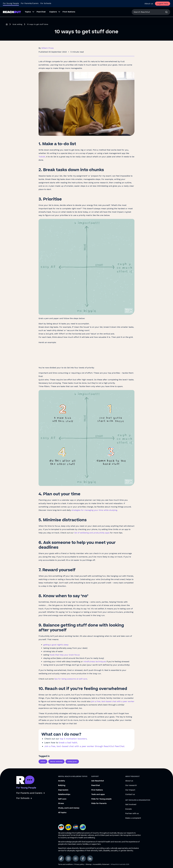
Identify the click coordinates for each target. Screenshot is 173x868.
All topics (62, 813)
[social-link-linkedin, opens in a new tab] (90, 859)
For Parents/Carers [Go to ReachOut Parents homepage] (30, 3)
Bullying (62, 785)
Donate (128, 809)
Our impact (130, 790)
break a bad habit (68, 742)
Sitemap (89, 864)
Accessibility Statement (101, 864)
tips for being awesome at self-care (71, 679)
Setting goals (72, 762)
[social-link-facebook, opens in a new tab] (83, 859)
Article (43, 762)
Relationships (64, 794)
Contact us (130, 794)
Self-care (62, 799)
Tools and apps (98, 794)
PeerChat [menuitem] (41, 12)
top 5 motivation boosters (73, 739)
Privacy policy (79, 864)
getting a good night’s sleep (56, 645)
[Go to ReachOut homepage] (12, 12)
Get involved (131, 805)
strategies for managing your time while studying (94, 510)
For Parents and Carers (31, 793)
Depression (63, 790)
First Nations (97, 790)
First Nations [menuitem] (69, 12)
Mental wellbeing (56, 762)
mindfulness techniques (95, 662)
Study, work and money (69, 808)
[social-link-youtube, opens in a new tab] (76, 859)
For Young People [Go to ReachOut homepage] (11, 3)
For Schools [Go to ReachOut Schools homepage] (46, 3)
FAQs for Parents (99, 803)
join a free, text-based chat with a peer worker (113, 701)
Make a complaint (133, 818)
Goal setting (17, 24)
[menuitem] (29, 12)
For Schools (24, 798)
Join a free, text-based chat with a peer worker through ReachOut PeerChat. (85, 746)
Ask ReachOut (98, 781)
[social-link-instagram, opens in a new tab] (68, 859)
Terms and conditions (65, 864)
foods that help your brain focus (65, 655)
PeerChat (96, 785)
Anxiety (62, 781)
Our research (131, 785)
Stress (61, 803)
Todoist (42, 157)
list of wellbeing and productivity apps (92, 533)
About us (149, 4)
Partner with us (132, 814)
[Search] (166, 12)
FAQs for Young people (101, 799)
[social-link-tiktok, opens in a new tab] (61, 859)
